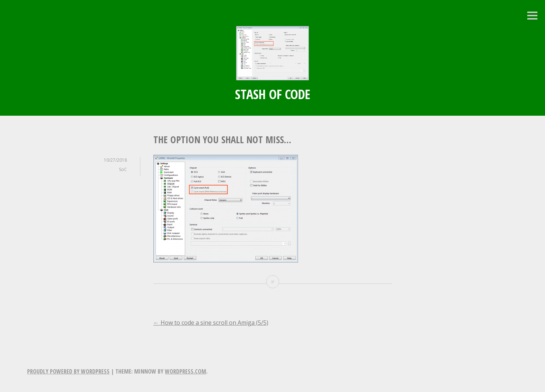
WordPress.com (186, 371)
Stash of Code (273, 94)
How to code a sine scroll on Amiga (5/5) (211, 323)
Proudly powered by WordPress (68, 371)
